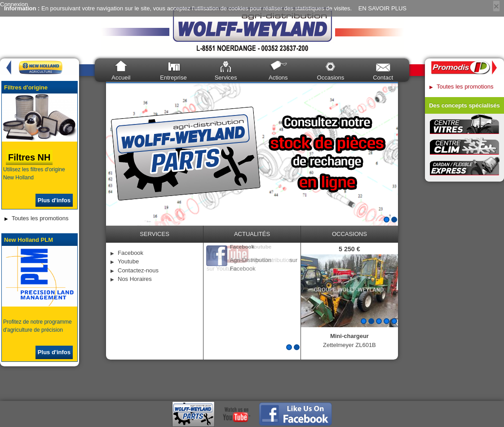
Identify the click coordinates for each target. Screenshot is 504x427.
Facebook (130, 253)
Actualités (252, 234)
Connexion (14, 4)
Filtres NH (29, 157)
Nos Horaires (135, 279)
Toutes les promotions (40, 218)
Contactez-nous (138, 270)
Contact (383, 78)
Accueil (121, 78)
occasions (349, 234)
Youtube (128, 261)
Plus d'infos (54, 200)
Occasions (331, 78)
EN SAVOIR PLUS (382, 8)
